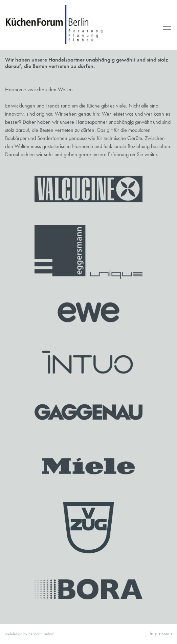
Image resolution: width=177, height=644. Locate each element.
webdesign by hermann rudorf (29, 634)
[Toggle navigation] (165, 27)
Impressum (161, 633)
